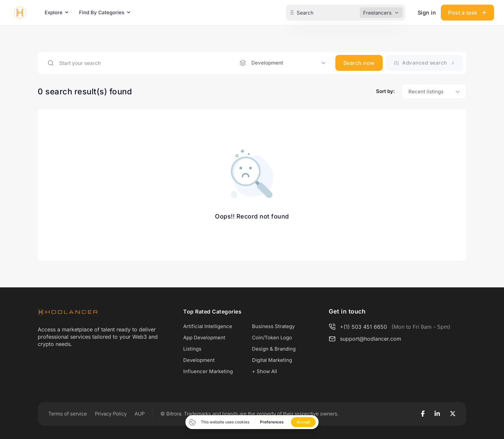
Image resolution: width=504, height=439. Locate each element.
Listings (192, 349)
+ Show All (265, 371)
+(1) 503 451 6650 (363, 327)
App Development (204, 338)
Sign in (427, 13)
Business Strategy (273, 326)
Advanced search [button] (425, 63)
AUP (140, 414)
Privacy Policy (111, 414)
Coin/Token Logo (272, 338)
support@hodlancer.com (371, 339)
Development (199, 360)
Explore (54, 12)
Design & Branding (274, 349)
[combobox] (282, 63)
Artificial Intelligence (208, 326)
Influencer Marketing (208, 371)
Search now (359, 63)
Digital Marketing (272, 360)
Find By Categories (102, 12)
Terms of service (68, 414)
